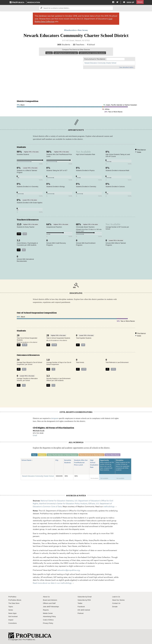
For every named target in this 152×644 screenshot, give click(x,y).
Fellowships (56, 607)
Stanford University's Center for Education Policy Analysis (63, 504)
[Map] (49, 74)
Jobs (45, 607)
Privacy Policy (49, 624)
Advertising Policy (50, 617)
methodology (109, 507)
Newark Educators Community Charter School (100, 64)
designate (55, 419)
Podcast (81, 614)
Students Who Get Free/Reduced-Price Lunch (81, 464)
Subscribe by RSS (85, 601)
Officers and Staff (50, 604)
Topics (11, 607)
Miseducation (34, 2)
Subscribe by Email (85, 598)
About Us (47, 598)
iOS (79, 611)
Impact (11, 621)
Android (88, 611)
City (58, 461)
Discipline (123, 467)
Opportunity (107, 467)
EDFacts (92, 504)
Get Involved (13, 617)
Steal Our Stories (119, 601)
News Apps (13, 614)
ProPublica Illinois (15, 601)
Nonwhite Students (68, 462)
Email (35, 436)
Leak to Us (117, 598)
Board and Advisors (51, 601)
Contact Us (117, 604)
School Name (27, 461)
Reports (46, 611)
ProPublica (13, 598)
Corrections (13, 624)
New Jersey (83, 30)
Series (11, 611)
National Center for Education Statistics (57, 501)
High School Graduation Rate (94, 465)
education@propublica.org (69, 571)
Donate (140, 2)
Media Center (48, 614)
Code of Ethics (49, 621)
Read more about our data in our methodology (52, 584)
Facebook (82, 607)
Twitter (80, 604)
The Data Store (14, 604)
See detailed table (126, 68)
